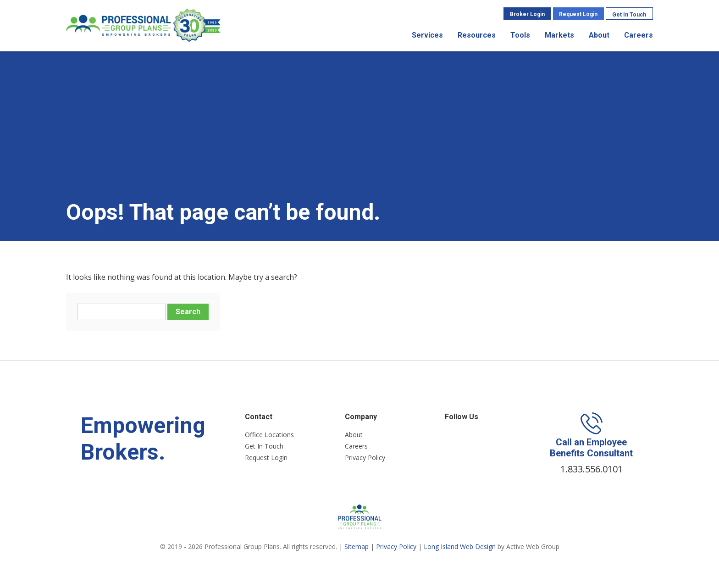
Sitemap (357, 546)
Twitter (462, 436)
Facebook (450, 436)
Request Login (578, 14)
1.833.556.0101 (592, 469)
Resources (477, 35)
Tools (520, 35)
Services (427, 35)
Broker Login (527, 14)
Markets (559, 35)
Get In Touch (629, 15)
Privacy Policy (365, 458)
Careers (639, 35)
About (599, 35)
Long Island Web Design (460, 546)
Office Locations (269, 435)
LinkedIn (474, 436)
